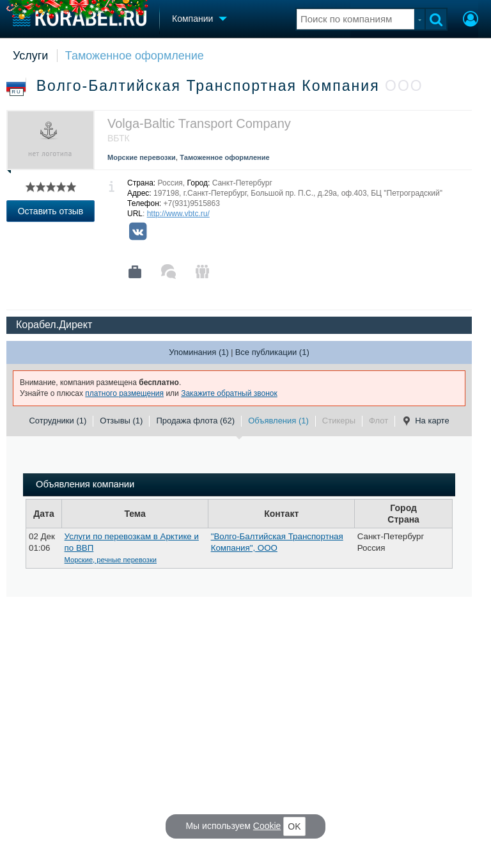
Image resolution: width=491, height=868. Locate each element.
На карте (425, 421)
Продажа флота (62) (195, 421)
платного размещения (124, 393)
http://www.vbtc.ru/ (178, 214)
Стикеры (339, 421)
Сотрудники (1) (58, 421)
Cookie (267, 826)
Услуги (30, 56)
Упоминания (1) (199, 352)
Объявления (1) (278, 421)
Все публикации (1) (272, 352)
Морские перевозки (142, 157)
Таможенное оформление (135, 56)
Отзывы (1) (121, 421)
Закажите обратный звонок (229, 393)
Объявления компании (85, 484)
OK (294, 826)
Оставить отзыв (51, 211)
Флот (378, 421)
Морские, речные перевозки (111, 560)
